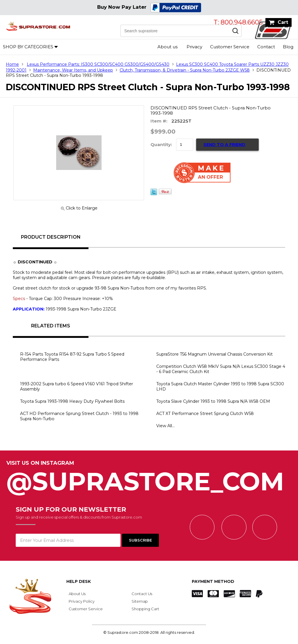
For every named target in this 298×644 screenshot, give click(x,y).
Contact (266, 47)
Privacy (194, 47)
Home (12, 64)
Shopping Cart (145, 609)
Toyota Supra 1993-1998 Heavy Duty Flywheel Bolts (72, 401)
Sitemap (140, 601)
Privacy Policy (82, 601)
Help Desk (79, 581)
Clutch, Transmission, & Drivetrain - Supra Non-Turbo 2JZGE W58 (185, 70)
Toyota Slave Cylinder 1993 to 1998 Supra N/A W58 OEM (213, 401)
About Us (77, 594)
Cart (283, 22)
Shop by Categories (28, 47)
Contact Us (142, 594)
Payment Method (213, 581)
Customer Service (230, 47)
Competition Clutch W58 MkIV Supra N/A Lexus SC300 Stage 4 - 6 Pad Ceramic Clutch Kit (221, 369)
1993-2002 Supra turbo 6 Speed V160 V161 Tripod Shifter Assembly (77, 386)
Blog (288, 47)
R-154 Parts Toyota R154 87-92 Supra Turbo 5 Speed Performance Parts (72, 357)
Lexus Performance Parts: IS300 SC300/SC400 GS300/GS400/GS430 (98, 64)
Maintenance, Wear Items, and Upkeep (73, 70)
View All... (165, 426)
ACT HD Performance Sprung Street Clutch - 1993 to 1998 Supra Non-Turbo (79, 416)
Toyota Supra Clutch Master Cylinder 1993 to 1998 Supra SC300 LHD (220, 386)
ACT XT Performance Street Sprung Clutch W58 (205, 414)
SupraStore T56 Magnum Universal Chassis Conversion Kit (214, 354)
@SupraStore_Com (149, 478)
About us (167, 47)
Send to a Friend (224, 145)
